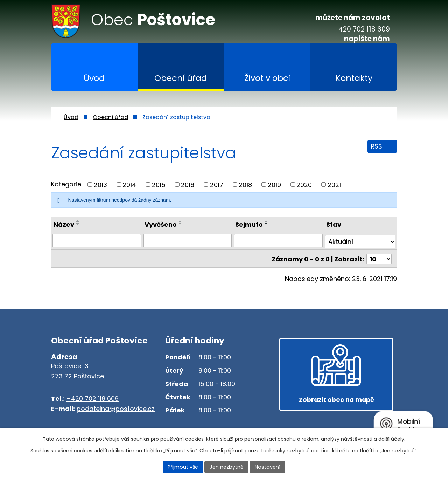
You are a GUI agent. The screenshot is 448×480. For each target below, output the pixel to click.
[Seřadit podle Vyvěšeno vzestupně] (181, 221)
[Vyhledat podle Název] (97, 241)
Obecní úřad (181, 78)
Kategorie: (67, 184)
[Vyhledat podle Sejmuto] (278, 241)
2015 (159, 184)
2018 (245, 184)
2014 (129, 184)
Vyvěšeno (161, 224)
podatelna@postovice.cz (116, 409)
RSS (382, 147)
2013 (100, 184)
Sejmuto (249, 224)
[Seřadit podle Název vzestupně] (78, 221)
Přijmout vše (184, 467)
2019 (274, 184)
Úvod (94, 78)
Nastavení (267, 467)
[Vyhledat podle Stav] (360, 241)
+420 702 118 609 (362, 30)
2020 (304, 184)
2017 (217, 184)
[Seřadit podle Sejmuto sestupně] (267, 224)
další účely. (392, 439)
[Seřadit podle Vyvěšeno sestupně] (181, 224)
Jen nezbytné (227, 467)
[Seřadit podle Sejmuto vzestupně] (267, 221)
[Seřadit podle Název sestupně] (78, 224)
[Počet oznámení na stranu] (379, 257)
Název (64, 224)
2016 (188, 184)
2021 (334, 184)
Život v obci (267, 78)
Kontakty (354, 78)
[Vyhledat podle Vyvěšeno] (188, 241)
